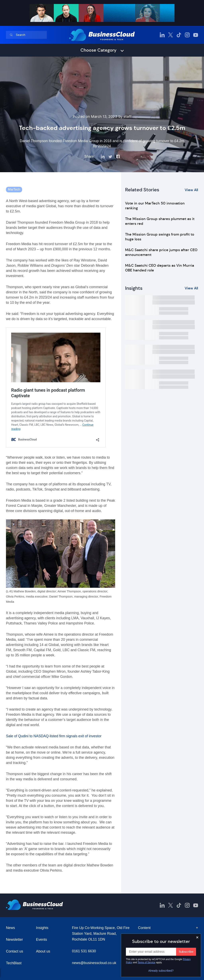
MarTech (14, 189)
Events (42, 940)
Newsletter (14, 940)
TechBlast (14, 963)
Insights (42, 928)
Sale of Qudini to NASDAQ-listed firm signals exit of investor (54, 736)
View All (191, 190)
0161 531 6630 (84, 951)
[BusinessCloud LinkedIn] (162, 35)
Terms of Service (147, 962)
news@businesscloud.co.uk (94, 963)
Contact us (15, 951)
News (10, 928)
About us (43, 951)
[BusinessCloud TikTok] (179, 35)
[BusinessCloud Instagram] (187, 35)
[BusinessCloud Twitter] (171, 35)
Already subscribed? (161, 971)
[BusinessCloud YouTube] (196, 35)
